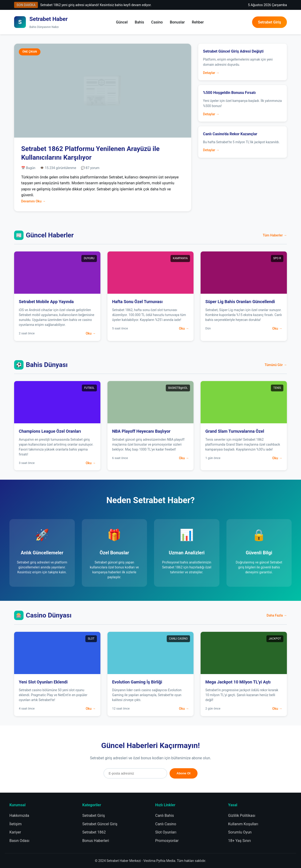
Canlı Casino (166, 824)
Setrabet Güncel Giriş (100, 824)
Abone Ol (184, 773)
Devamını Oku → (33, 201)
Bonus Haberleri (96, 841)
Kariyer (15, 832)
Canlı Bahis (164, 816)
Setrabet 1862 (94, 832)
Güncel (122, 22)
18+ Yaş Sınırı (240, 841)
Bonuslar (177, 22)
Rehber (198, 22)
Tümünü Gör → (276, 365)
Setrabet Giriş (269, 22)
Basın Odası (19, 841)
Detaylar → (211, 73)
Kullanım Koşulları (243, 824)
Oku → (91, 333)
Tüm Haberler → (275, 235)
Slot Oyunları (166, 832)
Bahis (139, 22)
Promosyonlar (167, 841)
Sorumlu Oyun (240, 832)
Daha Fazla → (277, 615)
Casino (157, 22)
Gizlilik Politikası (242, 816)
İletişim (16, 824)
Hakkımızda (19, 816)
